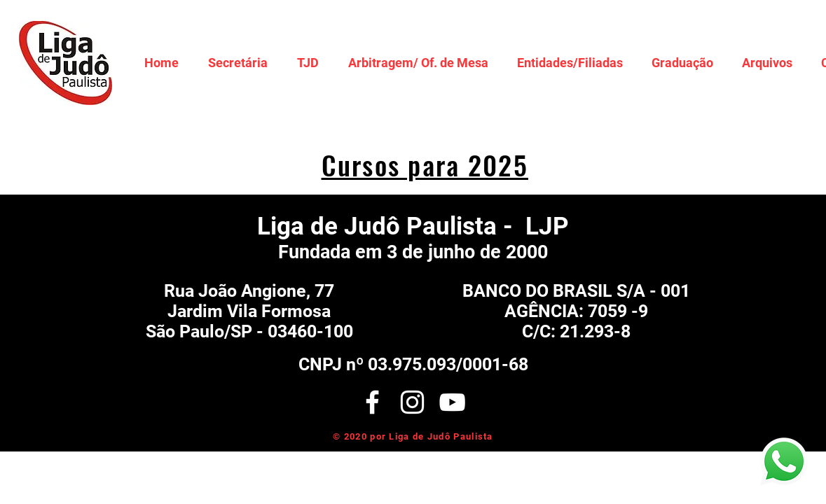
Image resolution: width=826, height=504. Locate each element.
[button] (238, 63)
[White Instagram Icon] (412, 402)
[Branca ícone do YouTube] (452, 402)
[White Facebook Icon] (372, 402)
